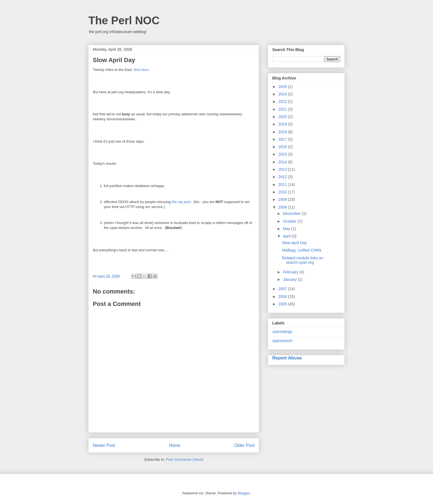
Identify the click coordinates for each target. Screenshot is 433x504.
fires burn (141, 70)
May (287, 229)
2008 (283, 207)
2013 (283, 169)
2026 (283, 87)
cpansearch (282, 341)
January (290, 279)
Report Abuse (287, 358)
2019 (283, 124)
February (291, 272)
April (287, 236)
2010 (283, 192)
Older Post (244, 445)
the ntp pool (181, 202)
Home (175, 445)
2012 (283, 177)
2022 (283, 102)
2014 (283, 162)
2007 (283, 289)
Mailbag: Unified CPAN (302, 250)
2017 (283, 139)
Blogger (244, 493)
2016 (283, 147)
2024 (283, 94)
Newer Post (104, 445)
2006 (283, 297)
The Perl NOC (124, 20)
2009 (283, 199)
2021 (283, 109)
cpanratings (282, 332)
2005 (283, 304)
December (292, 214)
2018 (283, 132)
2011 (283, 185)
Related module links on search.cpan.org (303, 260)
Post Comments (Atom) (185, 459)
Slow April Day (294, 243)
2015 (283, 154)
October (290, 221)
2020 (283, 117)
